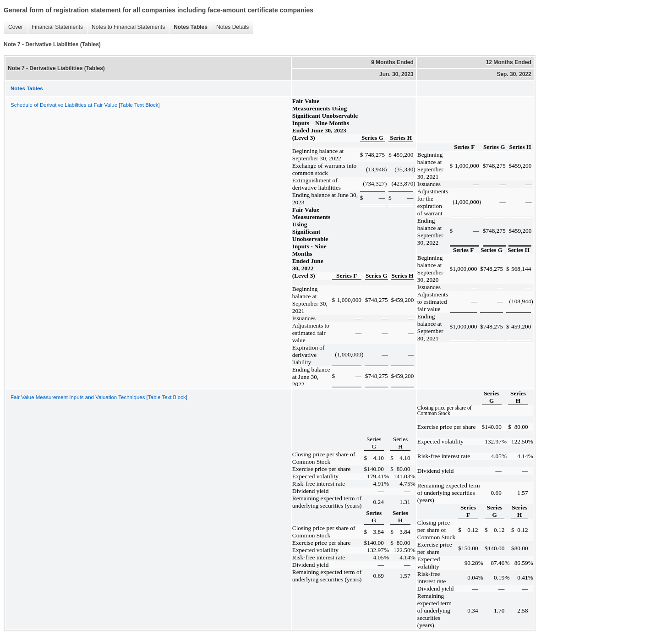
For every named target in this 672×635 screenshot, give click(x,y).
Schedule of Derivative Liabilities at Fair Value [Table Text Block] (85, 105)
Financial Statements (55, 27)
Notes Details (230, 27)
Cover (13, 27)
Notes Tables (188, 27)
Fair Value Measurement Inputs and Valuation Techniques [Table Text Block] (99, 397)
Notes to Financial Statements (126, 27)
